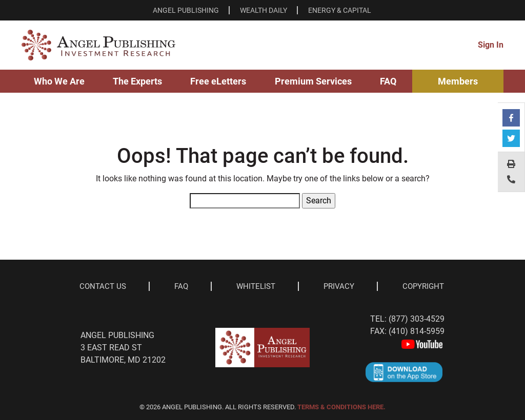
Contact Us (103, 286)
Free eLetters (218, 81)
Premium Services (313, 81)
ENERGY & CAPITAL (340, 10)
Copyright (423, 286)
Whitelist (256, 286)
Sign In (491, 45)
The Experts (137, 81)
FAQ (388, 81)
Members (458, 81)
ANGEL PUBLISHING (186, 10)
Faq (181, 286)
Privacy (339, 286)
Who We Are (59, 81)
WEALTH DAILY (264, 10)
